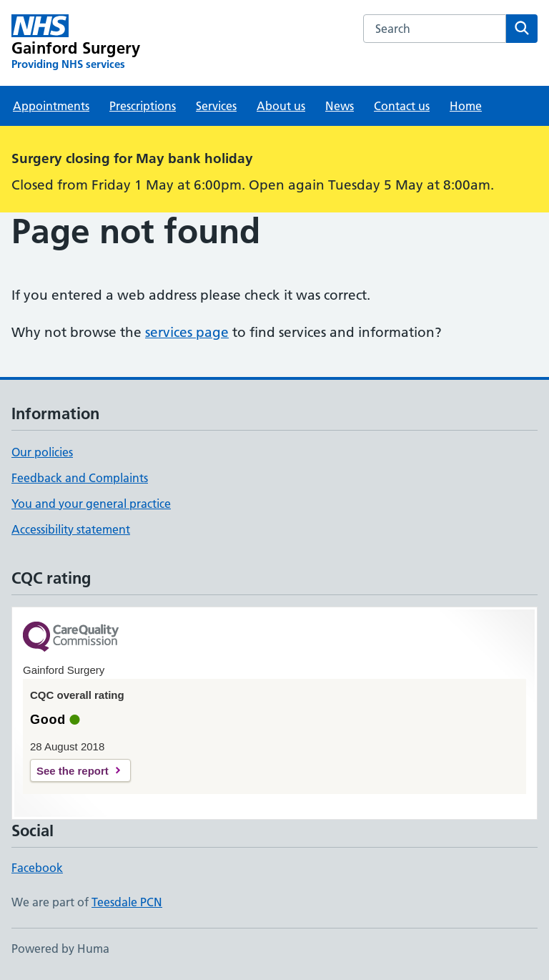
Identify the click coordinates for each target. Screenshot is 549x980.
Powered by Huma (60, 949)
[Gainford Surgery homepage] (76, 43)
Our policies (42, 452)
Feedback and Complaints (80, 478)
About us (281, 106)
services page (187, 332)
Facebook (37, 868)
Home (466, 106)
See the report (73, 771)
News (340, 106)
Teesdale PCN (127, 902)
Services (216, 106)
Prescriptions (143, 106)
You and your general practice (91, 504)
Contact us (402, 106)
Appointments (51, 106)
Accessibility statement (71, 529)
